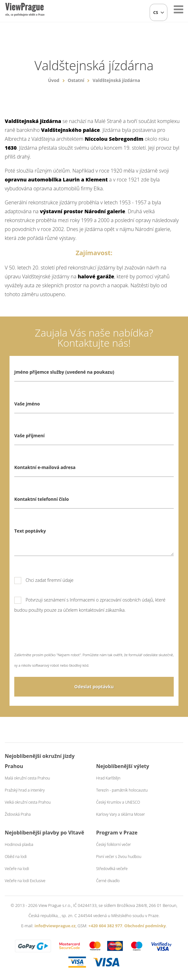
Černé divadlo (108, 881)
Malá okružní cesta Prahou (27, 778)
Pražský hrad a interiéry (25, 790)
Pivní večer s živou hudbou (119, 857)
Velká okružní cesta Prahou (28, 802)
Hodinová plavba (19, 844)
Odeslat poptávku (94, 687)
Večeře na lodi (17, 869)
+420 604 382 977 (105, 926)
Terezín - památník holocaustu (122, 790)
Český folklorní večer (113, 844)
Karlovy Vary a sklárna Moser (120, 814)
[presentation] (62, 637)
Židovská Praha (18, 814)
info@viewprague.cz (55, 926)
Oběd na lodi (16, 857)
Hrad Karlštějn (108, 778)
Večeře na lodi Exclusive (25, 881)
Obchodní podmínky (145, 926)
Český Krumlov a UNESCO (118, 802)
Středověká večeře (112, 869)
